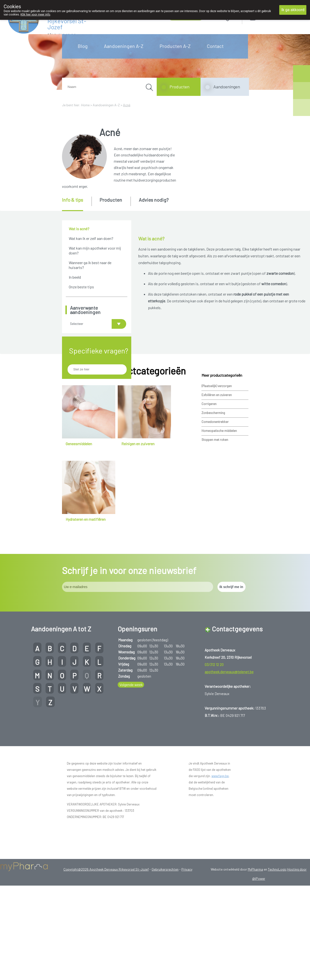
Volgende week (131, 750)
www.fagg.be (220, 841)
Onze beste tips (81, 287)
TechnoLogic (277, 934)
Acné (127, 105)
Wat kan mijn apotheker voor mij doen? (95, 250)
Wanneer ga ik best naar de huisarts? (90, 265)
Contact (215, 46)
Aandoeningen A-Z (124, 46)
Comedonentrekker (215, 487)
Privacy (187, 934)
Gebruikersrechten (165, 934)
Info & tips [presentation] (73, 200)
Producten (179, 87)
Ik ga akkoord (293, 10)
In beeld (75, 277)
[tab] (76, 204)
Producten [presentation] (111, 200)
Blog (83, 46)
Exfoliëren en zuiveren (217, 460)
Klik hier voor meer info (35, 15)
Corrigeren (209, 469)
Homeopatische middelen (219, 496)
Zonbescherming (213, 478)
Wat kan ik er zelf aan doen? (91, 238)
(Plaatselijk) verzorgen (217, 451)
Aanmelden (270, 17)
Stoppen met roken (215, 505)
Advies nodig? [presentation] (154, 200)
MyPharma (255, 934)
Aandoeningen (227, 87)
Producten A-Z (175, 46)
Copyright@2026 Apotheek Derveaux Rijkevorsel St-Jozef (106, 934)
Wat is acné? (79, 229)
